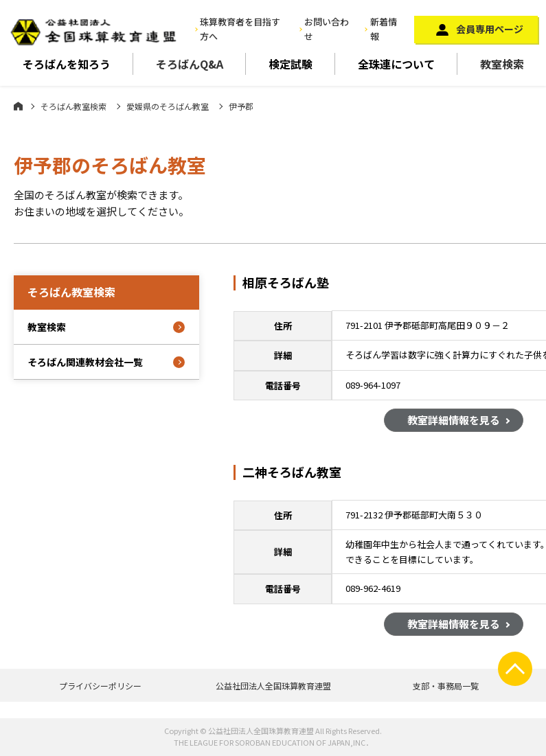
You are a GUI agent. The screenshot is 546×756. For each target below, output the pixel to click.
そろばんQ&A (190, 64)
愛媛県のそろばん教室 (168, 106)
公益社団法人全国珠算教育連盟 (273, 686)
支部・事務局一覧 (446, 686)
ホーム (18, 106)
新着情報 (384, 29)
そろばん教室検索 (73, 106)
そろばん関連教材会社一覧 (85, 362)
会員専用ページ (490, 29)
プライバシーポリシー (100, 686)
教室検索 (502, 64)
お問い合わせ (327, 29)
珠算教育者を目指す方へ (240, 29)
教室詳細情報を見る (454, 422)
